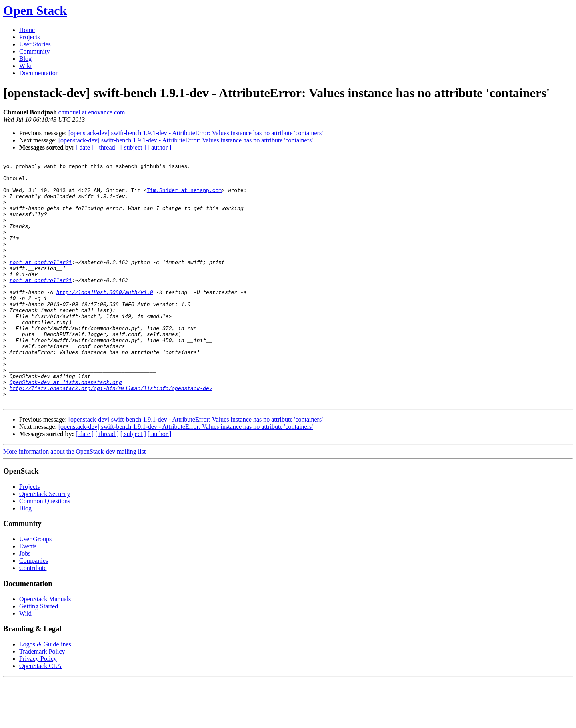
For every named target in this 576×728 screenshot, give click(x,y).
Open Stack (35, 10)
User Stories (35, 44)
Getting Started (39, 654)
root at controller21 (41, 282)
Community (34, 51)
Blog (25, 59)
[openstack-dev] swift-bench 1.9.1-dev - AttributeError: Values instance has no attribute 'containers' (196, 133)
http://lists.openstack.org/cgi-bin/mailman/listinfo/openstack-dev (111, 434)
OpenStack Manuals (45, 647)
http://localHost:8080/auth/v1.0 (105, 318)
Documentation (39, 73)
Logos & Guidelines (45, 692)
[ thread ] (107, 147)
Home (27, 30)
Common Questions (45, 549)
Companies (34, 609)
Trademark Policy (42, 699)
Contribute (33, 616)
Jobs (25, 601)
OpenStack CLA (40, 714)
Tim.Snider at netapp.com (184, 196)
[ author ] (160, 147)
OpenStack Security (45, 542)
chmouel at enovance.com (92, 112)
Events (28, 594)
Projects (30, 37)
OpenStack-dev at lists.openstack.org (66, 426)
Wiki (25, 66)
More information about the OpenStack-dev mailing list (74, 499)
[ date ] (85, 147)
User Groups (35, 587)
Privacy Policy (38, 707)
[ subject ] (133, 147)
